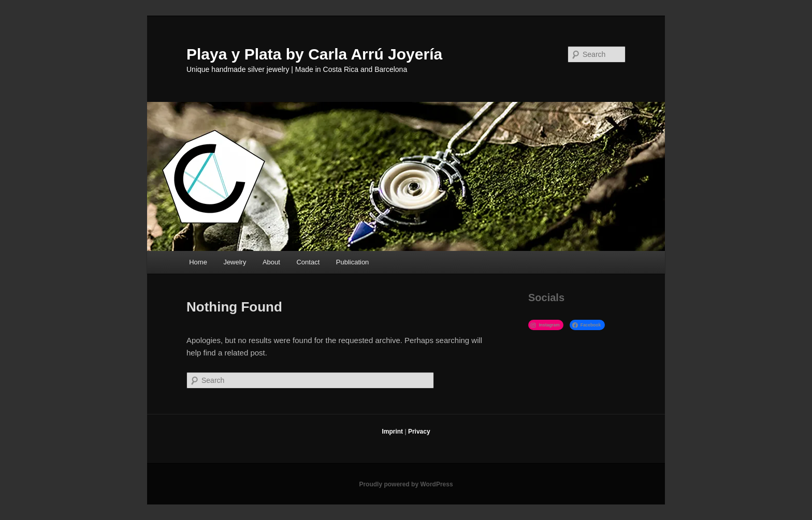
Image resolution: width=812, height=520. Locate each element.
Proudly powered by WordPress (406, 484)
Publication (353, 262)
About (271, 262)
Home (198, 262)
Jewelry (235, 262)
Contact (308, 262)
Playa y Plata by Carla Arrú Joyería (314, 54)
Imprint (392, 432)
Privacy (419, 432)
